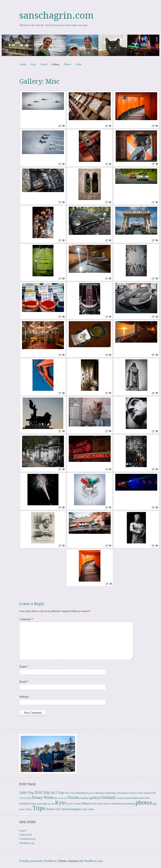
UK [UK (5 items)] (58, 809)
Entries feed (25, 835)
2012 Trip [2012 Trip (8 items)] (57, 793)
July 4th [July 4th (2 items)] (51, 804)
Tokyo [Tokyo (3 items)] (29, 809)
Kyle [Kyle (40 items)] (60, 803)
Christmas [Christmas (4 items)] (122, 793)
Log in (23, 830)
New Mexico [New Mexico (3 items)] (105, 804)
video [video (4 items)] (91, 809)
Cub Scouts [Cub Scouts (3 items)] (25, 798)
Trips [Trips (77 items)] (39, 808)
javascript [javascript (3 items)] (42, 804)
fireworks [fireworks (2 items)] (63, 798)
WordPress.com (93, 861)
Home (23, 64)
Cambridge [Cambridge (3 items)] (110, 793)
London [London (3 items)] (77, 804)
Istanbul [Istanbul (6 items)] (25, 803)
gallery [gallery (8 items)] (95, 798)
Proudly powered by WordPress (38, 861)
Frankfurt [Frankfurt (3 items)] (84, 798)
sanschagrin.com (56, 16)
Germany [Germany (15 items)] (108, 797)
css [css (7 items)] (154, 793)
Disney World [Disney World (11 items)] (42, 798)
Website (24, 697)
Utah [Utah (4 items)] (84, 809)
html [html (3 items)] (147, 798)
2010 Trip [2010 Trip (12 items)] (42, 792)
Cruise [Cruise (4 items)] (132, 793)
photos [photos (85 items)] (144, 802)
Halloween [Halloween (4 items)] (138, 798)
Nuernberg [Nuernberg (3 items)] (117, 804)
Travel (43, 64)
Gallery (55, 64)
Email (24, 682)
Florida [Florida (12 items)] (73, 797)
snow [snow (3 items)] (22, 809)
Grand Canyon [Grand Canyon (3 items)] (124, 798)
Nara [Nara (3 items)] (95, 804)
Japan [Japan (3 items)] (33, 804)
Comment (26, 619)
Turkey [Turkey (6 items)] (50, 809)
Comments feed (27, 839)
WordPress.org (27, 843)
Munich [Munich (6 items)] (87, 803)
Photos (67, 64)
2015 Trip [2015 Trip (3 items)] (70, 793)
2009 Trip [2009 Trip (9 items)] (26, 793)
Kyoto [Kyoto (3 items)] (69, 804)
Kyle (33, 64)
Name (24, 667)
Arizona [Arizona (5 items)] (80, 793)
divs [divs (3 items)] (56, 798)
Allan (78, 64)
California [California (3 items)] (99, 793)
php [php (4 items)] (155, 804)
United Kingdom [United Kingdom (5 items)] (71, 809)
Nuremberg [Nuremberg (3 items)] (129, 804)
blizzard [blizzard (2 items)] (89, 793)
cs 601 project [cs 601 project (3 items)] (144, 793)
